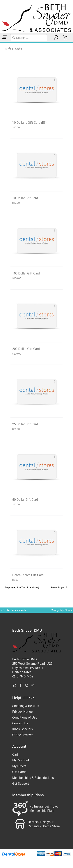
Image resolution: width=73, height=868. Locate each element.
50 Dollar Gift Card (25, 500)
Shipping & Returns (26, 706)
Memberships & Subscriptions (33, 778)
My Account (21, 760)
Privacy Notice (22, 712)
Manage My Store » (62, 610)
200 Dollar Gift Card (26, 349)
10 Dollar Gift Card (25, 198)
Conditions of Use (25, 717)
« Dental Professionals (13, 610)
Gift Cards (1, 43)
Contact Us (20, 723)
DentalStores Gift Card (28, 575)
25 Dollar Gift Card (25, 424)
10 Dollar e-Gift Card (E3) (29, 123)
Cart (15, 754)
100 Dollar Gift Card (26, 273)
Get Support (21, 783)
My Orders (19, 766)
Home (1, 43)
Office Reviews (23, 735)
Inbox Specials (22, 729)
